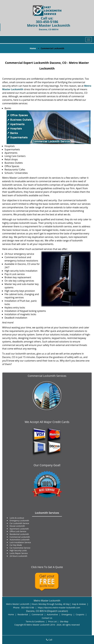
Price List (52, 621)
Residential (23, 614)
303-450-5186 (47, 22)
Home (33, 48)
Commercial (37, 614)
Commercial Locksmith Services (47, 376)
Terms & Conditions (35, 621)
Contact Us (47, 618)
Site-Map (64, 621)
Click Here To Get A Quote (47, 567)
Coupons (80, 614)
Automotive (52, 614)
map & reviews (79, 604)
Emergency (67, 614)
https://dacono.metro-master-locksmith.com (59, 608)
